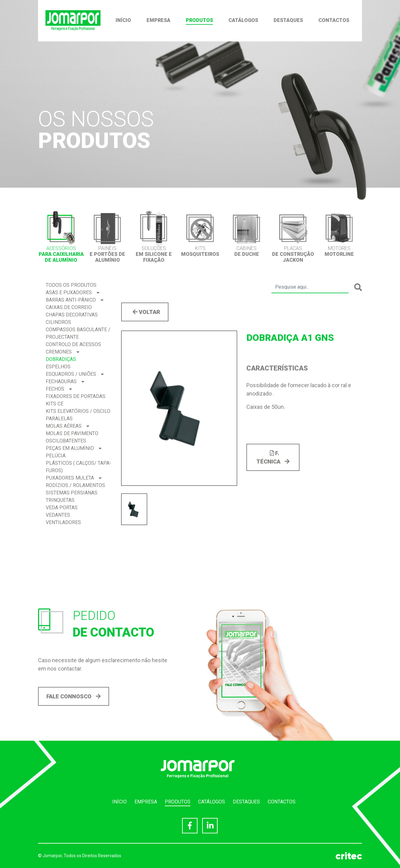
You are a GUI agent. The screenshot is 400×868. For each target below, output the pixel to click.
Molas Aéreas (68, 426)
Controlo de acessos (73, 344)
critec (349, 856)
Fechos (59, 389)
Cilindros (58, 322)
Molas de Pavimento (72, 433)
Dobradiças (61, 359)
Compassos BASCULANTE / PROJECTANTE (78, 333)
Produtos (199, 20)
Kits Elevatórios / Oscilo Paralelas (78, 415)
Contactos (334, 20)
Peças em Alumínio (74, 448)
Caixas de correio (69, 307)
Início (123, 20)
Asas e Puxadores (73, 292)
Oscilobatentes (66, 441)
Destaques (288, 20)
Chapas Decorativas (72, 315)
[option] (61, 237)
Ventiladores (63, 522)
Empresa (158, 20)
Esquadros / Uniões (75, 374)
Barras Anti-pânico (75, 300)
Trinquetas (60, 500)
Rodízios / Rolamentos (75, 485)
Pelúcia (56, 456)
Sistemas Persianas (72, 493)
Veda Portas (62, 508)
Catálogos (243, 20)
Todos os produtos (71, 285)
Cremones (63, 352)
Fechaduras (65, 381)
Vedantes (58, 515)
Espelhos (58, 367)
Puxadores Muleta (74, 478)
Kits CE (55, 404)
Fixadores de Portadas (76, 396)
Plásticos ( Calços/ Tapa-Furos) (79, 467)
